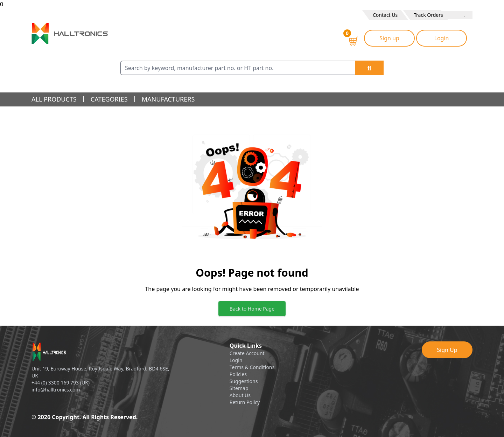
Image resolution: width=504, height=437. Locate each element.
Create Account (247, 353)
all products (54, 99)
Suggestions (244, 381)
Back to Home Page (252, 309)
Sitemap (239, 388)
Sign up (389, 38)
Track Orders (428, 15)
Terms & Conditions (252, 367)
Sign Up (447, 350)
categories (109, 99)
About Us (240, 395)
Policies (238, 374)
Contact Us (385, 15)
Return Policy (245, 402)
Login (442, 38)
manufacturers (168, 99)
